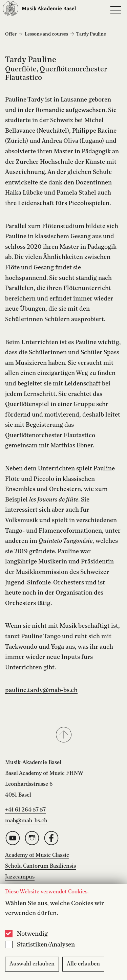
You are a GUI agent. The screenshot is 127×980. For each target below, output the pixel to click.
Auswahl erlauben (32, 964)
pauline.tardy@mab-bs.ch (41, 690)
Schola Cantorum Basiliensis (40, 866)
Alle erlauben (83, 964)
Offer (11, 34)
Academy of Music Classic (37, 855)
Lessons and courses (46, 34)
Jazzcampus (20, 877)
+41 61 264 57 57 (25, 810)
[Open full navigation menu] (115, 10)
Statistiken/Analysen (46, 945)
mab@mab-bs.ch (26, 821)
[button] (63, 735)
